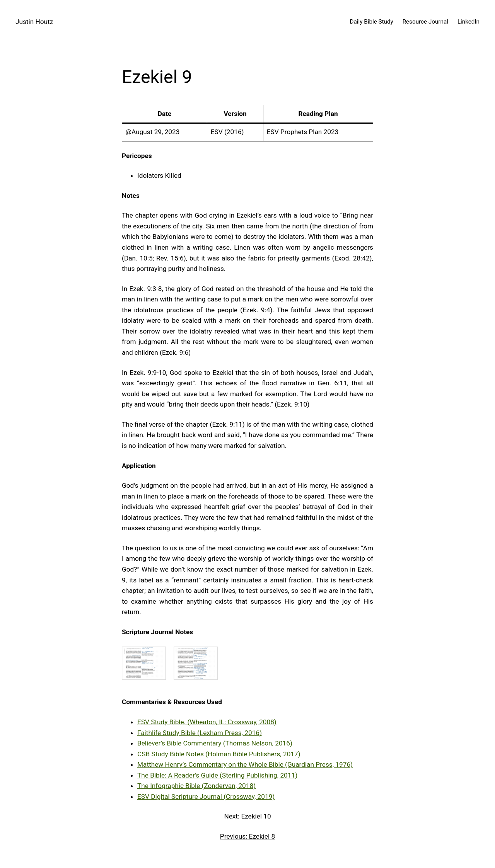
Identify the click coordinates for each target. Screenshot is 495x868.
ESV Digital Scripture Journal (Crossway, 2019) (206, 797)
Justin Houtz (34, 22)
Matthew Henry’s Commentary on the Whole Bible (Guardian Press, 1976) (245, 764)
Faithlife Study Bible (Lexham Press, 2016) (200, 733)
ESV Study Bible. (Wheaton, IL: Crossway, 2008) (207, 722)
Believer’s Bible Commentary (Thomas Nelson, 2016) (215, 743)
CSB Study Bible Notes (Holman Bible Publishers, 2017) (219, 754)
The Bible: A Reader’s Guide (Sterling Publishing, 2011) (217, 775)
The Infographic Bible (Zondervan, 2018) (196, 786)
